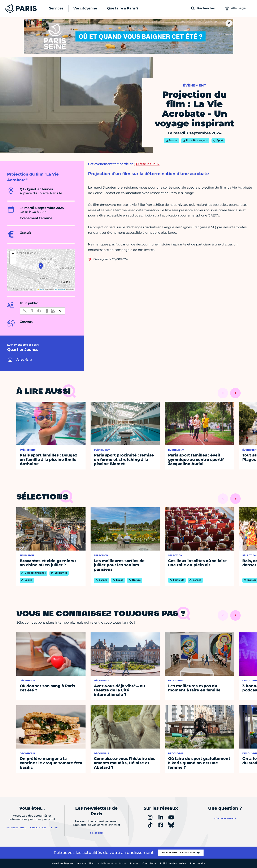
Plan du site (198, 863)
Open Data (149, 863)
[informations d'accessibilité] (42, 311)
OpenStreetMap (60, 289)
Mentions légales (62, 863)
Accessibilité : (102, 863)
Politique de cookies (173, 863)
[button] (41, 266)
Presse (134, 863)
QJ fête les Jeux (147, 164)
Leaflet (41, 289)
